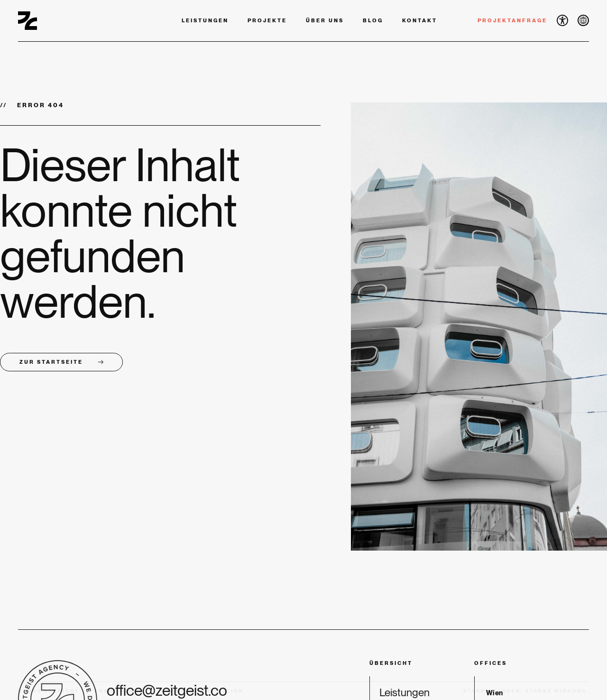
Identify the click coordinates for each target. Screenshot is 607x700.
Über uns (325, 20)
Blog (373, 20)
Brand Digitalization (202, 691)
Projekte (267, 20)
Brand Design (120, 691)
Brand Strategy (49, 691)
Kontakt (420, 20)
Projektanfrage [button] (512, 20)
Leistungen (205, 20)
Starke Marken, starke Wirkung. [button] (526, 691)
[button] (562, 20)
